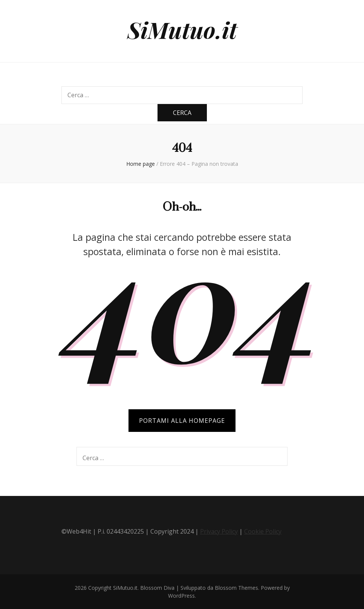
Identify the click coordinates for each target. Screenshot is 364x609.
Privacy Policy (219, 531)
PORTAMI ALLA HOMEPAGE (182, 421)
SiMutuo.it (182, 29)
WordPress (181, 596)
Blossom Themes (236, 588)
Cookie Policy (263, 531)
